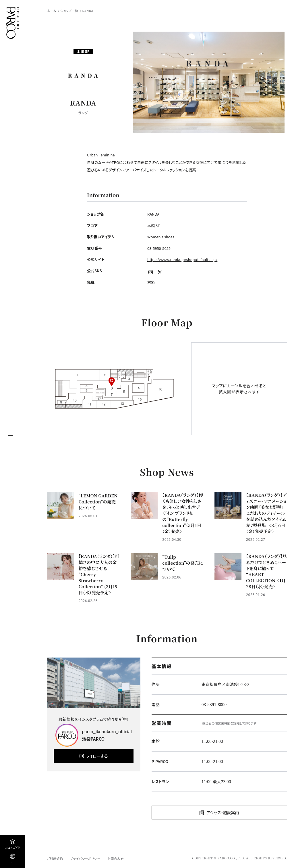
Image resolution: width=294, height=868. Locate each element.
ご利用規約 (55, 859)
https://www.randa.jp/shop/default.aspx (182, 259)
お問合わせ (116, 859)
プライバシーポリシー (85, 859)
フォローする (97, 756)
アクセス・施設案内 (223, 813)
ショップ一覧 (69, 11)
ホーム (52, 11)
